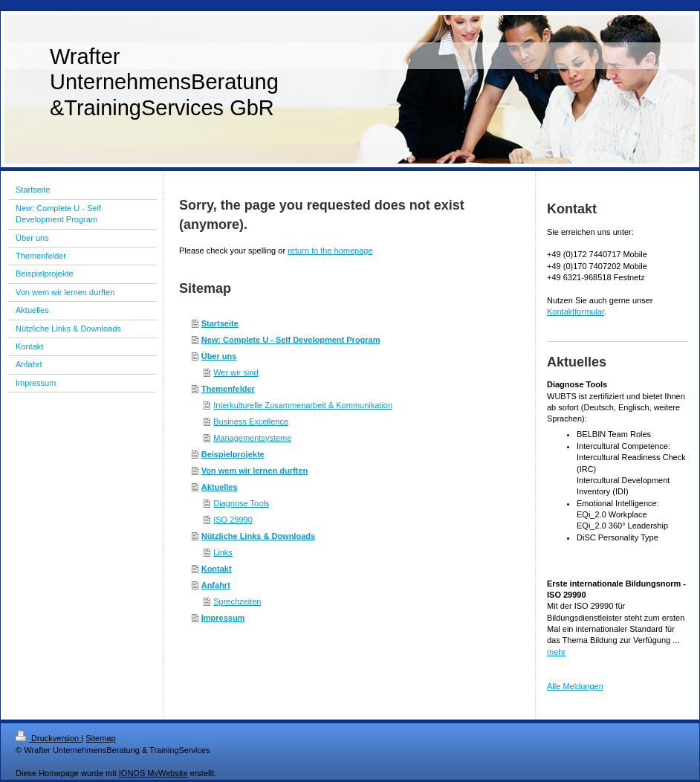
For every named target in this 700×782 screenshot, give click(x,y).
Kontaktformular (576, 311)
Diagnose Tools (241, 503)
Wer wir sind (236, 372)
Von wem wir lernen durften (255, 471)
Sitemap (100, 738)
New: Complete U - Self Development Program (291, 340)
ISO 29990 (233, 520)
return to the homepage (330, 251)
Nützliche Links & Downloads (258, 536)
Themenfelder (228, 389)
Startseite (220, 323)
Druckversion (48, 738)
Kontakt (217, 569)
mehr (556, 652)
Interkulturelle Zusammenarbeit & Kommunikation (303, 405)
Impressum (223, 618)
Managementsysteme (252, 438)
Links (223, 552)
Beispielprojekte (233, 454)
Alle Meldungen (575, 686)
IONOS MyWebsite (153, 773)
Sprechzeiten (237, 601)
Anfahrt (216, 585)
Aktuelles (220, 487)
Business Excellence (251, 421)
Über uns (219, 356)
